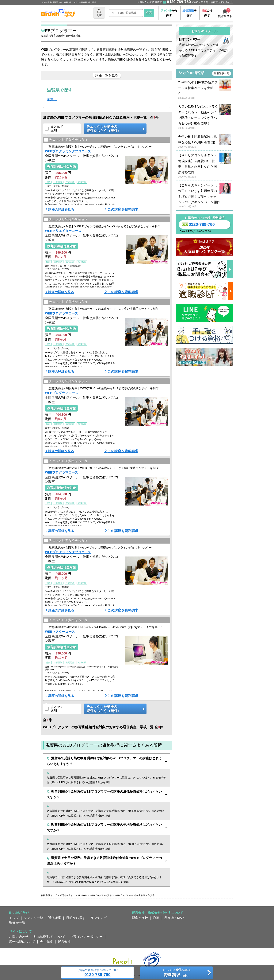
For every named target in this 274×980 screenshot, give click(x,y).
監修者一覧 (17, 923)
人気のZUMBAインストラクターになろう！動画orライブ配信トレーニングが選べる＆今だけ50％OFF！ (204, 117)
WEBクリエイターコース (63, 231)
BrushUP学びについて (49, 937)
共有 (99, 13)
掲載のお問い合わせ (222, 2)
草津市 (52, 99)
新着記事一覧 (222, 73)
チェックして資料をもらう (66, 140)
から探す (169, 13)
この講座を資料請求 (123, 209)
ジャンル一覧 (33, 918)
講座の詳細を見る (61, 209)
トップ (14, 918)
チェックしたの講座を (176, 973)
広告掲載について (22, 942)
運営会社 (64, 942)
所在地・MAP (174, 918)
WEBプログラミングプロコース (68, 151)
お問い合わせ (19, 937)
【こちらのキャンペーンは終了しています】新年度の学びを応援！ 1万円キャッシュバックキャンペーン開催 (204, 196)
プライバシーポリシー (86, 937)
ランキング (99, 918)
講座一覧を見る (107, 75)
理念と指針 (140, 918)
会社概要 (46, 942)
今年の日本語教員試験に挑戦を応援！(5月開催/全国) (204, 142)
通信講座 (55, 918)
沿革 (156, 918)
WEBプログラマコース (62, 313)
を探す (190, 13)
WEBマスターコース (60, 632)
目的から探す (76, 918)
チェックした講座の (114, 129)
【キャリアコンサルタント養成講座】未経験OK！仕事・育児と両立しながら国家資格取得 (204, 166)
